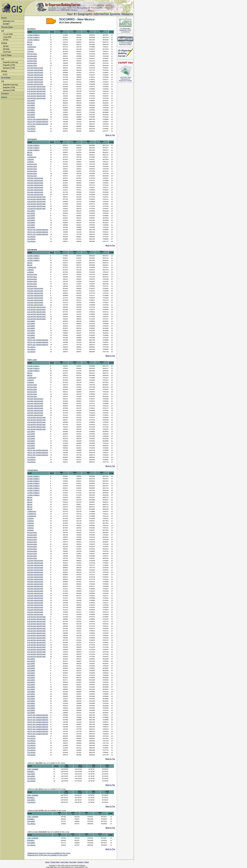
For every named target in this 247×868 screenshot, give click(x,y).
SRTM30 (6, 49)
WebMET (6, 24)
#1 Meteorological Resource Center (125, 43)
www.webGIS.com (67, 867)
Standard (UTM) (9, 68)
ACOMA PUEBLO (33, 35)
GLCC (5, 74)
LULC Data (6, 55)
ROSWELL (31, 772)
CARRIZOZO (32, 47)
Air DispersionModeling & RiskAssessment (125, 30)
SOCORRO (31, 101)
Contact (5, 94)
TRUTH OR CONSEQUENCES (38, 119)
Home (4, 18)
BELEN (30, 42)
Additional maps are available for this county (49, 853)
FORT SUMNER (33, 769)
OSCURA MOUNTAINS (35, 68)
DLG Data (6, 78)
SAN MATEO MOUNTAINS (36, 87)
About (4, 97)
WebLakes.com (9, 21)
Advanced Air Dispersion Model (125, 78)
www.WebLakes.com (53, 867)
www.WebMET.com (81, 867)
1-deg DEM (7, 37)
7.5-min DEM (8, 34)
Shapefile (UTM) (9, 65)
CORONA (31, 49)
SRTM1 (6, 40)
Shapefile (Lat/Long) (10, 62)
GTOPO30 (7, 52)
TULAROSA (31, 126)
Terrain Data (7, 27)
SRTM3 (6, 46)
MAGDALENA (32, 54)
